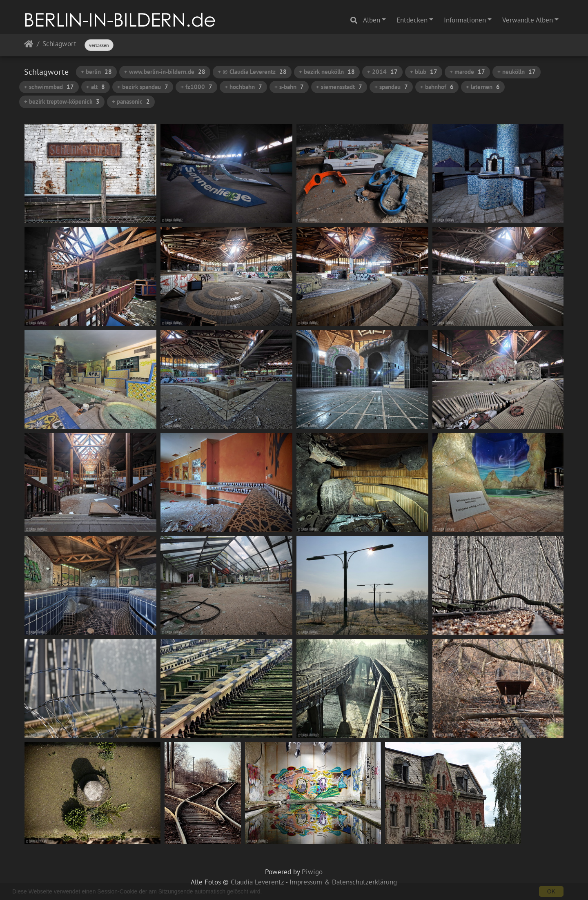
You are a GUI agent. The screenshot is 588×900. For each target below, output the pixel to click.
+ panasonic (131, 101)
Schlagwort (59, 44)
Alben (372, 20)
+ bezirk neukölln (327, 72)
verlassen (99, 45)
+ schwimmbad (49, 87)
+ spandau (391, 87)
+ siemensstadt (339, 87)
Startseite (29, 46)
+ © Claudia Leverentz (252, 72)
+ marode (467, 72)
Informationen (465, 20)
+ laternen (483, 87)
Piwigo (312, 872)
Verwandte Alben (528, 20)
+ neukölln (517, 72)
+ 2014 (382, 72)
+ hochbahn (243, 87)
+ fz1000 (196, 87)
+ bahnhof (437, 87)
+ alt (96, 87)
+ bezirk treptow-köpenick (62, 101)
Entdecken (412, 20)
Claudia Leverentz (257, 882)
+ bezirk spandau (143, 87)
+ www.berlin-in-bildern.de (165, 72)
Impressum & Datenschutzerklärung (343, 882)
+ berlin (96, 72)
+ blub (424, 72)
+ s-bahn (289, 87)
